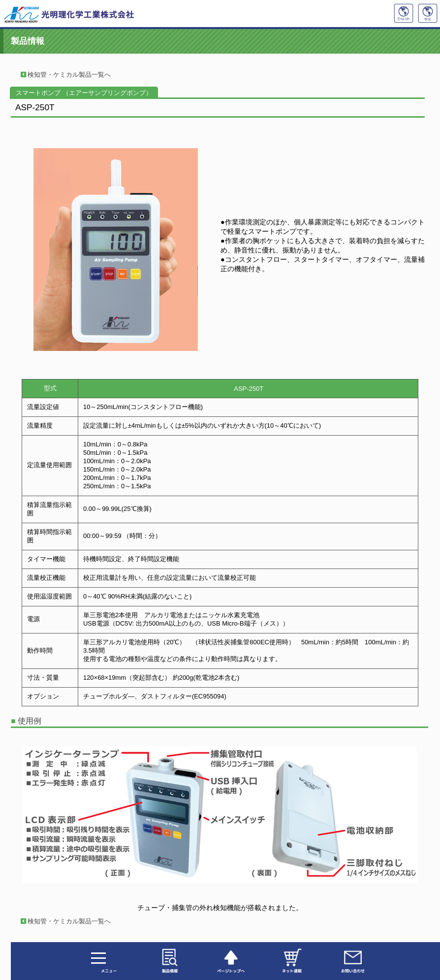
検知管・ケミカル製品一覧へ (63, 75)
